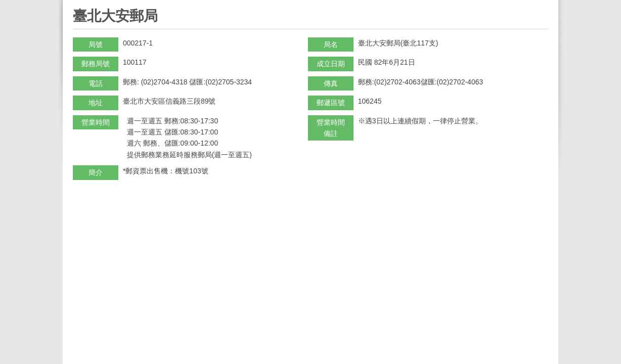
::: (76, 4)
